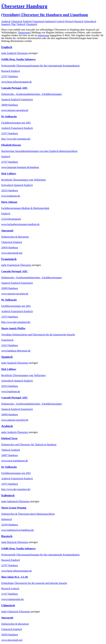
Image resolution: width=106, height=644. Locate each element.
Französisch (38, 21)
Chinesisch (17, 21)
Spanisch (6, 24)
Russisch (79, 21)
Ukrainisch (31, 24)
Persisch (70, 21)
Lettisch (61, 21)
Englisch (27, 21)
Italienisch (50, 21)
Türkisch (21, 24)
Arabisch (6, 21)
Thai (13, 24)
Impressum (24, 32)
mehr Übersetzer (15, 53)
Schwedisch (90, 21)
